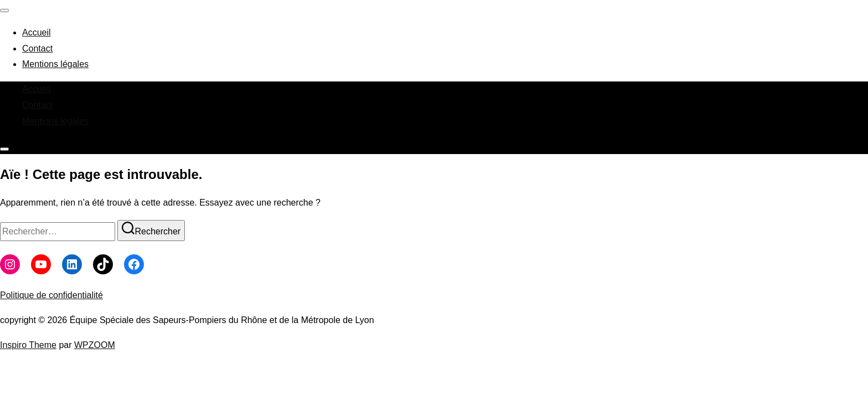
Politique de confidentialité (51, 295)
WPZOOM (95, 345)
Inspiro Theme (28, 345)
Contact (37, 48)
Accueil (37, 32)
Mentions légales (55, 64)
